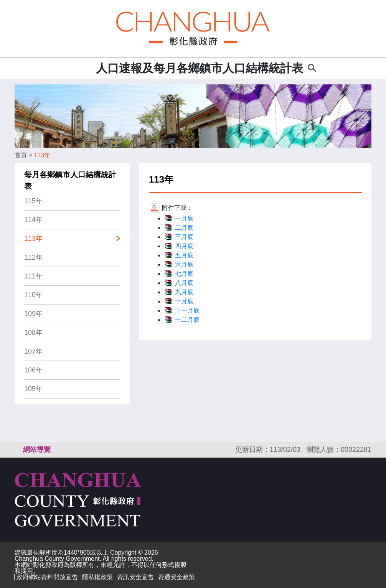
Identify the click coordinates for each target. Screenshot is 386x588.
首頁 (21, 155)
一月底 (184, 218)
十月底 (184, 301)
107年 (33, 351)
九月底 (184, 292)
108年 (33, 333)
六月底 (184, 264)
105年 (33, 389)
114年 (33, 220)
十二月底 (187, 320)
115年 (33, 201)
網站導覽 (37, 450)
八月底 (184, 283)
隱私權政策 (97, 577)
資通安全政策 (177, 577)
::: (88, 68)
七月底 (184, 274)
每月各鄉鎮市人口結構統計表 (70, 180)
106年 (33, 370)
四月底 (184, 246)
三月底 (184, 237)
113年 (42, 155)
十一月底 (187, 310)
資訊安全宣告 (135, 577)
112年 (33, 257)
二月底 (184, 228)
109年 (33, 314)
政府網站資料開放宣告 (47, 577)
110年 (33, 295)
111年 (33, 276)
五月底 (184, 255)
